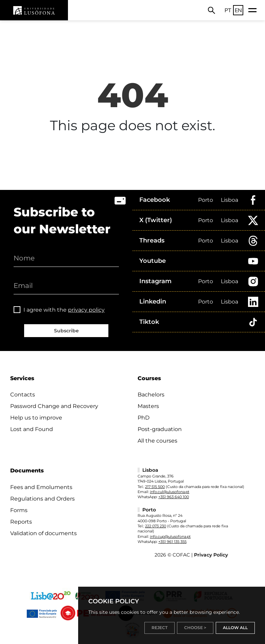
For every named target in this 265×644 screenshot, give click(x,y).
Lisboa (229, 200)
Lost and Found (32, 429)
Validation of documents (43, 533)
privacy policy (86, 310)
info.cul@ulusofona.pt (170, 492)
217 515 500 (155, 487)
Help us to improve (36, 418)
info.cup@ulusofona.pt (170, 536)
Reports (21, 522)
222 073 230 (156, 526)
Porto (206, 200)
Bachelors (151, 395)
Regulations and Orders (42, 499)
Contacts (23, 395)
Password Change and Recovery (54, 406)
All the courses (157, 441)
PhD (144, 418)
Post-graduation (160, 429)
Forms (19, 510)
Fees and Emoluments (41, 487)
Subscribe (66, 331)
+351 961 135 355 (172, 542)
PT (228, 10)
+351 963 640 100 (174, 497)
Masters (148, 406)
